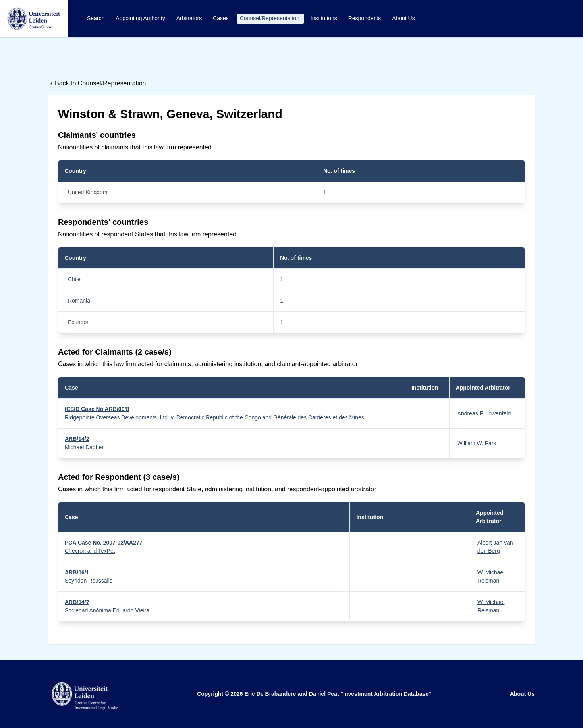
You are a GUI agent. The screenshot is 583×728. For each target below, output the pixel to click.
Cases (222, 18)
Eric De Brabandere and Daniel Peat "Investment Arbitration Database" (338, 694)
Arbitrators (190, 18)
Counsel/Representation (270, 18)
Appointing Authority (141, 18)
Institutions (325, 18)
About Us (403, 18)
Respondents (365, 18)
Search (97, 18)
